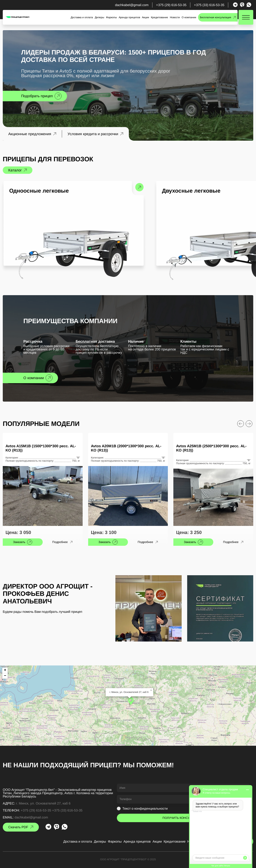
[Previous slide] (241, 424)
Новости (175, 17)
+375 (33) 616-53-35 (209, 5)
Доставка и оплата (82, 17)
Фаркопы (111, 17)
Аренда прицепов (129, 17)
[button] (131, 701)
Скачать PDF (18, 827)
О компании (189, 17)
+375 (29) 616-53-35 (171, 5)
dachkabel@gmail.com (132, 5)
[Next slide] (249, 424)
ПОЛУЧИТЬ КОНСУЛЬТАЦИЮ (183, 818)
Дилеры (99, 17)
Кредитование (159, 17)
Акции (145, 17)
